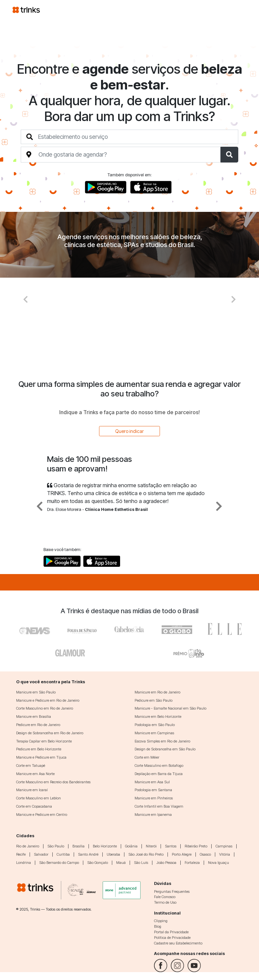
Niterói (151, 846)
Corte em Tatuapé (31, 766)
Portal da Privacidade (171, 932)
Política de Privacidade (172, 938)
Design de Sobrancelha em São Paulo (165, 749)
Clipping (161, 921)
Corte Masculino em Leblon (39, 798)
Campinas (224, 846)
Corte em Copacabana (34, 806)
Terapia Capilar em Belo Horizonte (44, 741)
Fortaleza (192, 863)
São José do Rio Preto (146, 854)
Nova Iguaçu (219, 863)
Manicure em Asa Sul (152, 782)
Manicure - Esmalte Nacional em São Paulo (170, 708)
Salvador (41, 854)
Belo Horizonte (105, 846)
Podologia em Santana (153, 790)
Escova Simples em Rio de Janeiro (162, 741)
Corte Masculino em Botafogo (159, 766)
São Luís (141, 863)
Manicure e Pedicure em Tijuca (41, 757)
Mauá (121, 863)
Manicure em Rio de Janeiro (157, 692)
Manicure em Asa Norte (35, 774)
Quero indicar (129, 431)
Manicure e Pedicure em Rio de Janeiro (48, 700)
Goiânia (131, 846)
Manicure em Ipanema (153, 815)
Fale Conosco (165, 897)
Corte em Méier (147, 757)
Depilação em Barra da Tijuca (159, 774)
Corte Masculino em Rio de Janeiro (45, 708)
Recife (21, 854)
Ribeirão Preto (196, 846)
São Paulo (56, 846)
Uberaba (113, 854)
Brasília (78, 846)
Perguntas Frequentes (172, 892)
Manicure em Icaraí (32, 790)
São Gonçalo (98, 863)
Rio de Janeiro (28, 846)
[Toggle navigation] (239, 10)
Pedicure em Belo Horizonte (39, 749)
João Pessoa (166, 863)
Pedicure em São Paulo (154, 700)
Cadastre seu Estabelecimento (178, 943)
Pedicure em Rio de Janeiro (38, 725)
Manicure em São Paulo (36, 692)
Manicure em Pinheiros (154, 798)
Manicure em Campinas (154, 733)
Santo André (88, 854)
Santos (171, 846)
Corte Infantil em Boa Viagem (159, 806)
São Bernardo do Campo (59, 863)
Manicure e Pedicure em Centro (42, 815)
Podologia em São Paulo (155, 725)
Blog (158, 926)
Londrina (24, 863)
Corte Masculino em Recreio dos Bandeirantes (53, 782)
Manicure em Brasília (34, 716)
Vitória (225, 854)
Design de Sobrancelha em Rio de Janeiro (50, 733)
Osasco (205, 854)
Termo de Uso (165, 902)
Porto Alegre (182, 854)
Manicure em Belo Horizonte (158, 716)
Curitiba (63, 854)
